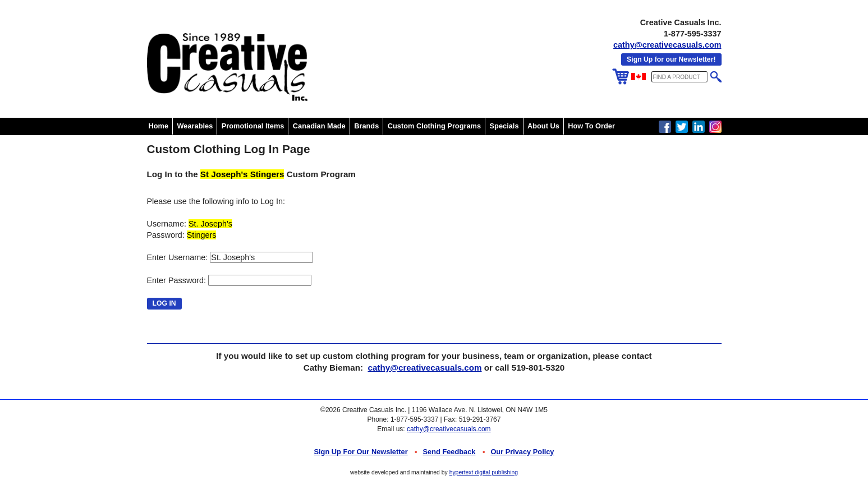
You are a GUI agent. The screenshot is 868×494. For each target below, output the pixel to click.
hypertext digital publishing (484, 472)
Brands (366, 126)
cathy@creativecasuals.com (667, 45)
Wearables (195, 126)
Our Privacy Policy (522, 452)
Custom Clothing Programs (434, 126)
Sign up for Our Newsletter (361, 452)
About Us (543, 126)
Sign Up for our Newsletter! (671, 59)
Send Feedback (449, 452)
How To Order (591, 126)
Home (159, 126)
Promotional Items (253, 126)
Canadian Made (319, 126)
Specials (504, 126)
